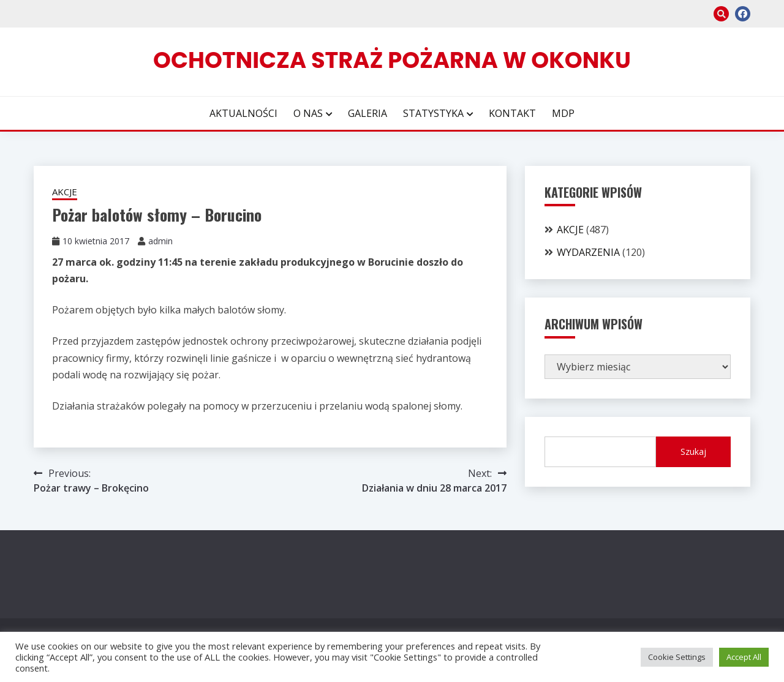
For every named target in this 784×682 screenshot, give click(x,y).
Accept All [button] (744, 657)
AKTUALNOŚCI (243, 113)
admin (160, 241)
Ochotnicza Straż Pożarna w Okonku (392, 60)
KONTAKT (512, 113)
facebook (743, 14)
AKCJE (65, 192)
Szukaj (693, 452)
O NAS (308, 113)
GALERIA (367, 113)
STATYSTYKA (433, 113)
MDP (563, 113)
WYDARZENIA (588, 252)
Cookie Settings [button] (677, 657)
